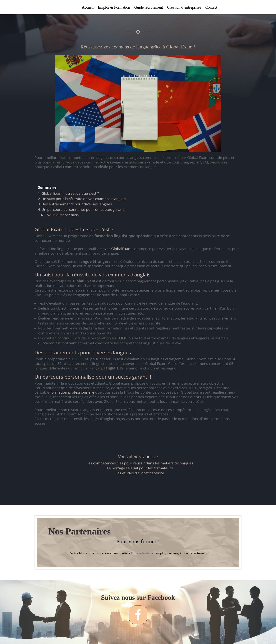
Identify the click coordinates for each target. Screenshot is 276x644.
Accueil (88, 8)
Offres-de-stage (142, 553)
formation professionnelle (72, 392)
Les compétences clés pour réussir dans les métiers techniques (140, 463)
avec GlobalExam (117, 249)
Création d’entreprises (184, 8)
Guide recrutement (149, 8)
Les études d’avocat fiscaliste (140, 473)
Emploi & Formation (114, 8)
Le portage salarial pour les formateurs (140, 468)
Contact (211, 8)
